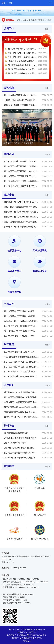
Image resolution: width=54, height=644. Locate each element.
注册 (11, 3)
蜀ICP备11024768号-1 (36, 635)
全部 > (50, 20)
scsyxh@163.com (19, 568)
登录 (4, 3)
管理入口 (27, 641)
